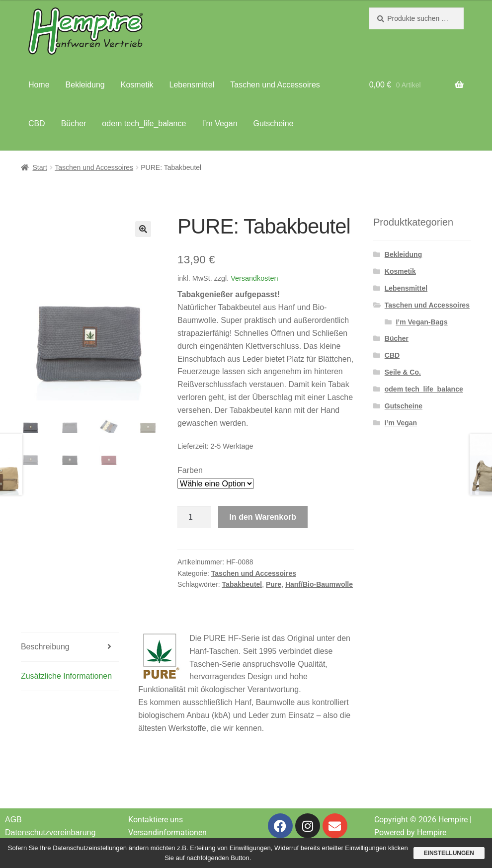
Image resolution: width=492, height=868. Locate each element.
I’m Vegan (219, 123)
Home (39, 85)
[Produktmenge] (194, 517)
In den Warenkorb (263, 517)
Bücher (74, 123)
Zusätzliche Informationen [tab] (66, 676)
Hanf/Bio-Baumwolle (319, 584)
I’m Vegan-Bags (421, 322)
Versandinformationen (167, 832)
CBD (37, 123)
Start (40, 167)
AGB (13, 820)
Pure (274, 584)
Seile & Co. (403, 372)
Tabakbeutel (242, 584)
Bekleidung (85, 85)
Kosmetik (137, 85)
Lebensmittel (192, 85)
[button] (143, 229)
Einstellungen (449, 853)
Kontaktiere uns (156, 820)
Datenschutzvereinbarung (50, 832)
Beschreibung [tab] (45, 647)
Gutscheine (274, 123)
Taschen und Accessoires (275, 85)
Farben (190, 470)
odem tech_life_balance (144, 123)
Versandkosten (254, 278)
